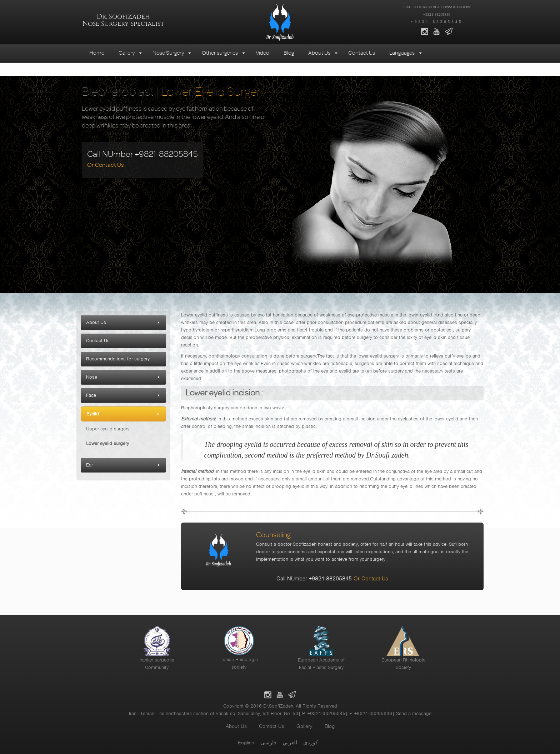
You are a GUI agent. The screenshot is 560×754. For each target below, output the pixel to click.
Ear (89, 465)
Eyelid (93, 414)
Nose (92, 377)
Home (97, 53)
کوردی (311, 743)
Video (262, 53)
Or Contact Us (106, 164)
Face (91, 395)
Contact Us (362, 53)
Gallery (127, 53)
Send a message (414, 713)
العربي (290, 743)
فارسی (268, 743)
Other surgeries (220, 53)
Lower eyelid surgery (107, 443)
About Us (319, 53)
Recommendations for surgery (118, 359)
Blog (289, 53)
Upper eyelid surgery (108, 429)
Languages (402, 53)
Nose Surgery (168, 53)
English (246, 743)
